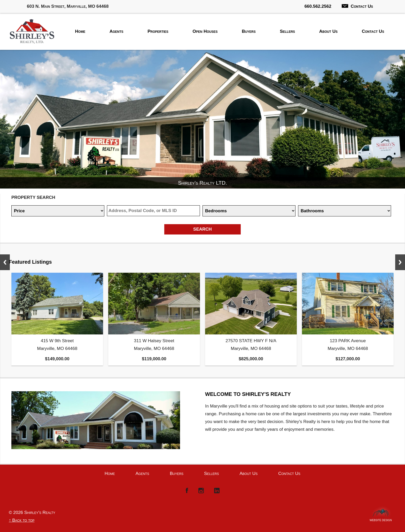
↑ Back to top (22, 520)
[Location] (153, 211)
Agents (116, 31)
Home (80, 31)
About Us (328, 31)
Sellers (287, 31)
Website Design (381, 519)
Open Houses (205, 31)
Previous (5, 262)
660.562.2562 (318, 6)
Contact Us (357, 6)
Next (400, 262)
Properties (158, 31)
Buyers (249, 31)
